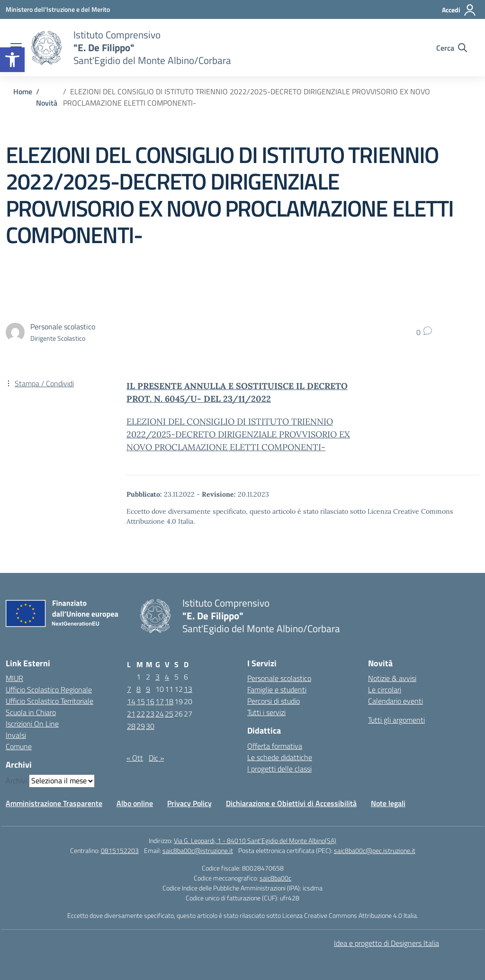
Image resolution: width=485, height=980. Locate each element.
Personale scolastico (279, 678)
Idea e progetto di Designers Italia (386, 943)
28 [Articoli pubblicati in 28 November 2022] (131, 726)
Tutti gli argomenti (396, 720)
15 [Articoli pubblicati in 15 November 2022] (141, 701)
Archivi (16, 780)
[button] (12, 60)
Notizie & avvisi (392, 678)
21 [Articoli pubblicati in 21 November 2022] (131, 714)
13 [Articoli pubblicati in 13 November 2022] (188, 689)
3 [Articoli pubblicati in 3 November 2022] (157, 677)
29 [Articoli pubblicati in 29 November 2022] (141, 726)
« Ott (135, 758)
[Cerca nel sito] (452, 48)
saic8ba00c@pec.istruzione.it (375, 850)
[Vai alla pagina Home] (23, 91)
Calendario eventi (395, 701)
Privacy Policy (189, 803)
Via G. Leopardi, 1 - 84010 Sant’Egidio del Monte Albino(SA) (255, 840)
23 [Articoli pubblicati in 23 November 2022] (150, 714)
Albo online (135, 803)
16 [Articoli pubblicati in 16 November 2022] (150, 701)
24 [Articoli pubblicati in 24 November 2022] (160, 714)
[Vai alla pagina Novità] (47, 103)
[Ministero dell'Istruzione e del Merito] (58, 9)
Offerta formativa (275, 746)
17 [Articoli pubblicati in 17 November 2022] (160, 701)
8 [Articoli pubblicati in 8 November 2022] (139, 689)
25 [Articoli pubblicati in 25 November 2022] (169, 714)
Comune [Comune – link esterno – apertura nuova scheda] (19, 746)
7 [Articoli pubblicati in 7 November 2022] (129, 689)
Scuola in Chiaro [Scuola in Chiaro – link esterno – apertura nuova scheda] (31, 712)
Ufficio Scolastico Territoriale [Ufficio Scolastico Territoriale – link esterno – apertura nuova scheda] (49, 701)
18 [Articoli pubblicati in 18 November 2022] (169, 701)
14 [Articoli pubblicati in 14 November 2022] (131, 701)
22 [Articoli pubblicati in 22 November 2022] (141, 714)
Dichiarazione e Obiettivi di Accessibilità (291, 803)
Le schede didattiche (280, 757)
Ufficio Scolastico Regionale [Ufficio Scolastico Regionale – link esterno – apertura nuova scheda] (49, 690)
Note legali (388, 803)
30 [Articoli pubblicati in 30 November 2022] (150, 726)
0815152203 (120, 850)
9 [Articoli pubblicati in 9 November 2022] (148, 689)
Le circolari (385, 690)
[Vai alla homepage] (46, 48)
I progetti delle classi (279, 769)
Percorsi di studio (274, 701)
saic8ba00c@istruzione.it (198, 850)
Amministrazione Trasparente (54, 803)
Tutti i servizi (266, 712)
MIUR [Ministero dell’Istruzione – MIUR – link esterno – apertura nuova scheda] (14, 678)
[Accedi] (459, 10)
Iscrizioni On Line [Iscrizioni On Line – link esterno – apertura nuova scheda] (32, 724)
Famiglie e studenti (277, 690)
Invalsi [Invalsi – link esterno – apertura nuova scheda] (16, 735)
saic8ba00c (275, 878)
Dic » (156, 758)
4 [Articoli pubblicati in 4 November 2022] (167, 677)
